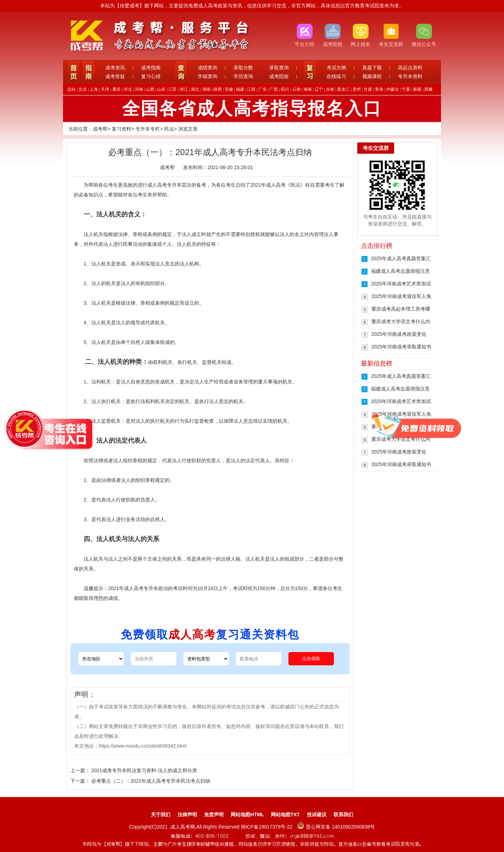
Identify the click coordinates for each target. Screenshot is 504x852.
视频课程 (372, 76)
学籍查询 (208, 76)
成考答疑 (115, 76)
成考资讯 (115, 68)
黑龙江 (343, 89)
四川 (285, 89)
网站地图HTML (247, 815)
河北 (128, 89)
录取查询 (279, 68)
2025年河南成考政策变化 (399, 334)
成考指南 (151, 68)
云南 (296, 89)
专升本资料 (410, 76)
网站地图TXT (285, 815)
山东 (161, 89)
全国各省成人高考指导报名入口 (252, 109)
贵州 (357, 89)
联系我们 (343, 815)
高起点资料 (410, 68)
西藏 (428, 89)
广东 (262, 89)
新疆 (417, 89)
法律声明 (187, 815)
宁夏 (406, 89)
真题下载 (372, 68)
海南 (308, 89)
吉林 (330, 89)
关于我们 (161, 815)
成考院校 (279, 76)
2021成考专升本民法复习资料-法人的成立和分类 (144, 770)
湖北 (195, 89)
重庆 (117, 89)
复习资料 (121, 129)
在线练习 (336, 76)
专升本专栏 (148, 129)
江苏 (173, 89)
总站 (71, 89)
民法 (169, 129)
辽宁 (319, 89)
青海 (379, 89)
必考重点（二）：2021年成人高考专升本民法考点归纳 (151, 781)
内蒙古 (393, 89)
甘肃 (368, 89)
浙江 (184, 89)
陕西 (218, 89)
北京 (83, 89)
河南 (139, 89)
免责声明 (214, 815)
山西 (150, 89)
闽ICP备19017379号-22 (267, 827)
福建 (240, 89)
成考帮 (100, 129)
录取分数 (243, 68)
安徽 (229, 89)
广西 (274, 89)
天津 (105, 89)
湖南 (206, 89)
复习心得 (151, 76)
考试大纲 (336, 68)
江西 (251, 89)
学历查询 (243, 76)
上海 (94, 89)
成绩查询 (208, 68)
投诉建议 (317, 815)
